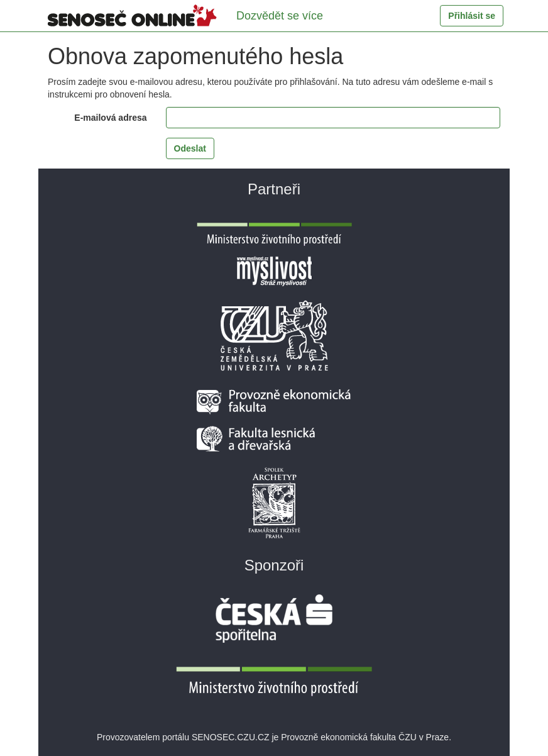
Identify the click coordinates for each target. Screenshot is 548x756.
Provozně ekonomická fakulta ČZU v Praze (365, 737)
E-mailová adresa (110, 118)
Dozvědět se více (280, 16)
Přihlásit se (472, 16)
